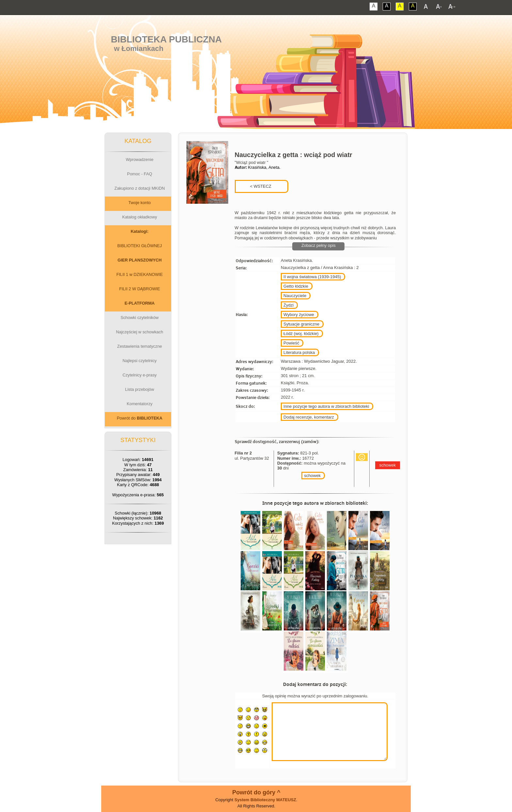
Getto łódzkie (296, 286)
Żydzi (288, 305)
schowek (312, 476)
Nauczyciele (295, 296)
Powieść (291, 343)
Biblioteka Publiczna (167, 39)
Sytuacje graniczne (301, 324)
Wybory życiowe (299, 315)
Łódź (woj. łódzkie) (301, 334)
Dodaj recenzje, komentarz (309, 417)
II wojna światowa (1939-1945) (312, 277)
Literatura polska (299, 352)
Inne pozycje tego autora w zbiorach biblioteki (326, 406)
